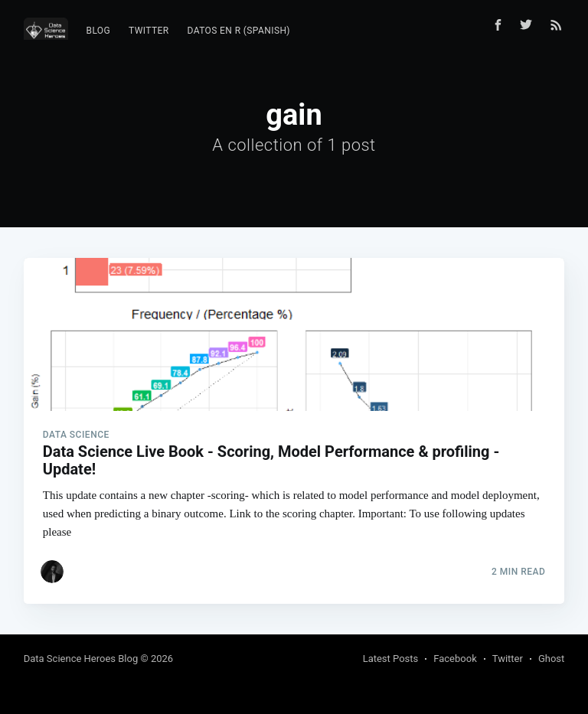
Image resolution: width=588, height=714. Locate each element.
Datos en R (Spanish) (239, 31)
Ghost (551, 659)
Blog (99, 31)
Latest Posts (391, 659)
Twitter (149, 31)
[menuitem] (99, 31)
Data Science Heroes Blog (81, 659)
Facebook (455, 659)
